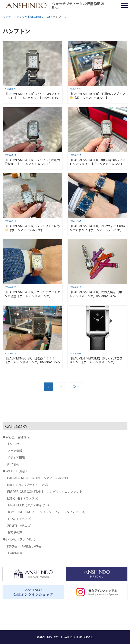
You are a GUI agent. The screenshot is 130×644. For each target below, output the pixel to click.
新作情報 (13, 464)
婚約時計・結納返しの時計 (25, 546)
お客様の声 (15, 533)
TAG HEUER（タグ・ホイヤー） (29, 505)
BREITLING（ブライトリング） (29, 485)
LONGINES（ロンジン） (24, 498)
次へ (76, 387)
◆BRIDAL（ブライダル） (20, 539)
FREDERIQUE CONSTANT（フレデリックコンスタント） (46, 492)
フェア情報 (15, 451)
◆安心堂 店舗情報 (16, 437)
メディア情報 (16, 458)
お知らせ (13, 444)
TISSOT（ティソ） (20, 519)
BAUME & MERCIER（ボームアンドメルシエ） (39, 478)
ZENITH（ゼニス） (20, 526)
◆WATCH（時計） (16, 471)
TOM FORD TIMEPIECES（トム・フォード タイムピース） (47, 512)
